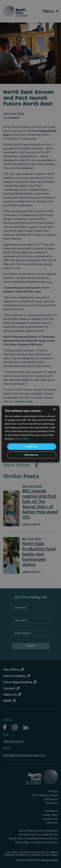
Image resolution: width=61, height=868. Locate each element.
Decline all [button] (32, 455)
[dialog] (30, 434)
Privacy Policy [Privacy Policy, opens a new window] (22, 439)
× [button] (54, 409)
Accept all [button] (32, 447)
